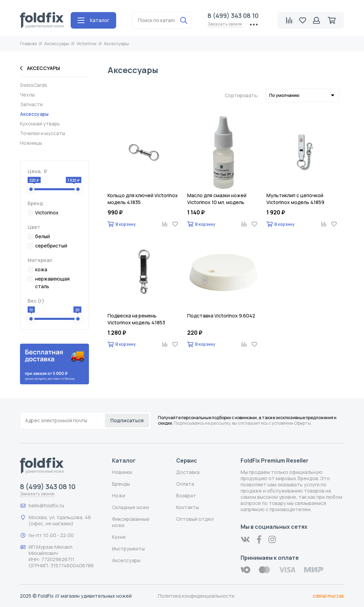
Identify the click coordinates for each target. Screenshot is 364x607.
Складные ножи (130, 507)
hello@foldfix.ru (46, 505)
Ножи (119, 495)
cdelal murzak (328, 596)
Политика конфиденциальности (196, 596)
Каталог (93, 20)
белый (43, 236)
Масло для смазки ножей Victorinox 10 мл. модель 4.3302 (217, 199)
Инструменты (128, 549)
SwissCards (34, 85)
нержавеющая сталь (52, 282)
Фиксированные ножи (131, 522)
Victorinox (47, 213)
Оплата (185, 484)
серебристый (51, 246)
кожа (41, 269)
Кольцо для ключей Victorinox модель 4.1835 (143, 199)
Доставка (188, 472)
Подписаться (127, 420)
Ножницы (31, 143)
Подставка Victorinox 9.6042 (221, 316)
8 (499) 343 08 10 (233, 16)
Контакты (188, 507)
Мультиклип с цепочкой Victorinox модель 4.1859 (295, 199)
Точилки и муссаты (43, 133)
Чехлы (27, 95)
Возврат (186, 495)
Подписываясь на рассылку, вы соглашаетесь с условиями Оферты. (243, 423)
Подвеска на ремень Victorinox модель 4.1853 (136, 319)
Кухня (119, 537)
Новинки (122, 472)
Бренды (121, 484)
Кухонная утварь (40, 124)
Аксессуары (40, 68)
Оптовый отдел (195, 519)
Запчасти (31, 104)
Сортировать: (242, 95)
